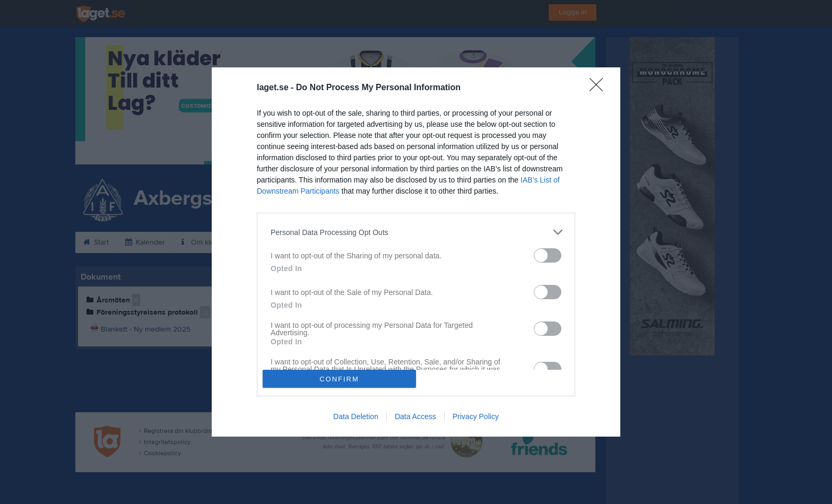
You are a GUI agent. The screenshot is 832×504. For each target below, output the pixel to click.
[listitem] (416, 232)
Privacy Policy (476, 416)
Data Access (415, 416)
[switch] (548, 255)
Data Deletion (356, 416)
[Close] (600, 88)
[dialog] (416, 252)
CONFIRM (339, 379)
